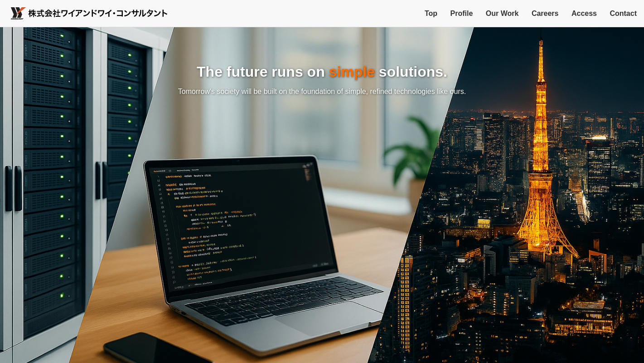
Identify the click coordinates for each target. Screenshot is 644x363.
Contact (623, 13)
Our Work (502, 13)
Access (584, 13)
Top (431, 13)
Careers (545, 13)
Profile (462, 13)
